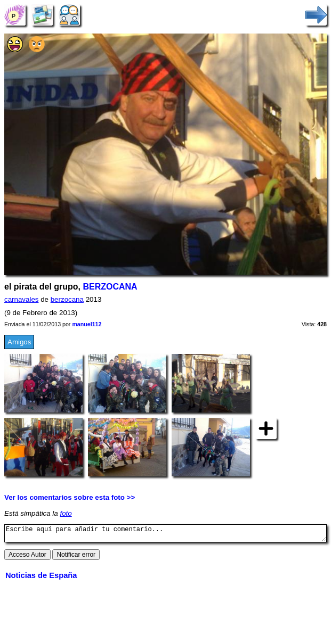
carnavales (21, 299)
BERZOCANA (110, 287)
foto (66, 513)
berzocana (67, 299)
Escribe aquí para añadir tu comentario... (165, 535)
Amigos (19, 342)
